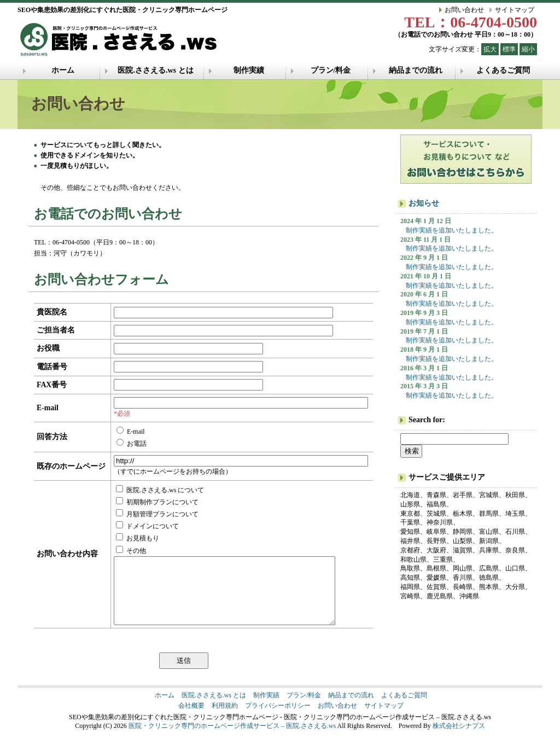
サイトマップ (515, 10)
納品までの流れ (416, 70)
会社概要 (191, 719)
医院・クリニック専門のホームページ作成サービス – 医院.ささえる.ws (232, 739)
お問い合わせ (464, 10)
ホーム (63, 70)
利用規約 (225, 719)
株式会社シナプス (459, 739)
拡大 (490, 49)
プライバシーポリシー (278, 719)
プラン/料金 (331, 70)
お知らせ (424, 203)
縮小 (528, 49)
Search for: (427, 420)
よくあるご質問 (503, 70)
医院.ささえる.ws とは (155, 70)
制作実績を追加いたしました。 (452, 230)
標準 (509, 49)
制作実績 (249, 70)
